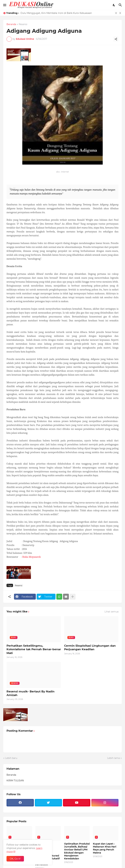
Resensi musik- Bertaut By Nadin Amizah (31, 693)
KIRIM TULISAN (15, 781)
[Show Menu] (4, 5)
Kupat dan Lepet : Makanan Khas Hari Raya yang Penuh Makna (105, 848)
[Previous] (116, 13)
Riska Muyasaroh (32, 557)
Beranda (11, 24)
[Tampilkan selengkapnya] (73, 597)
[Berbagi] (116, 39)
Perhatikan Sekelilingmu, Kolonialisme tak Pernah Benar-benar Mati (34, 649)
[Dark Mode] (114, 5)
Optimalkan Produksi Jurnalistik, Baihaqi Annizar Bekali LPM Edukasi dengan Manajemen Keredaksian (77, 851)
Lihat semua (111, 612)
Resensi (23, 24)
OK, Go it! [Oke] (15, 859)
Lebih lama (114, 758)
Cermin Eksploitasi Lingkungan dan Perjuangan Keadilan (90, 647)
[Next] (120, 13)
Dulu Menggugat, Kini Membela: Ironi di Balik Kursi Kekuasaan (56, 13)
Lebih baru (11, 758)
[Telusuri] (121, 5)
